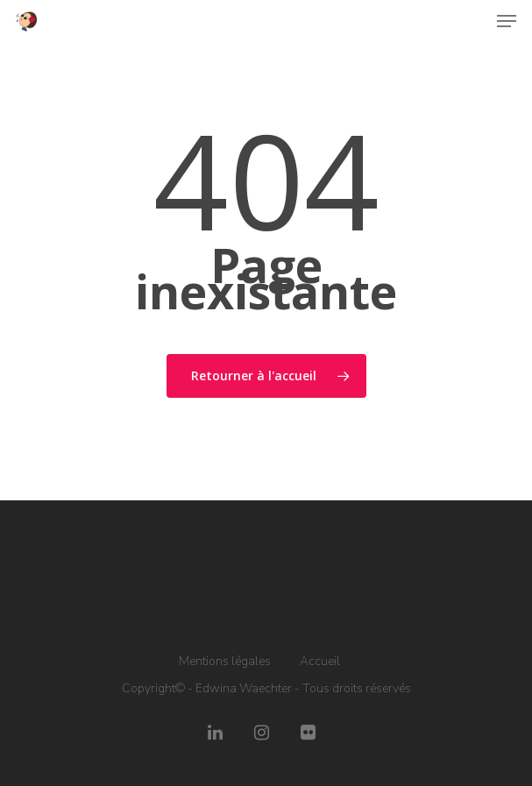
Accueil (320, 661)
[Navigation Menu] (507, 21)
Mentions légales (225, 661)
